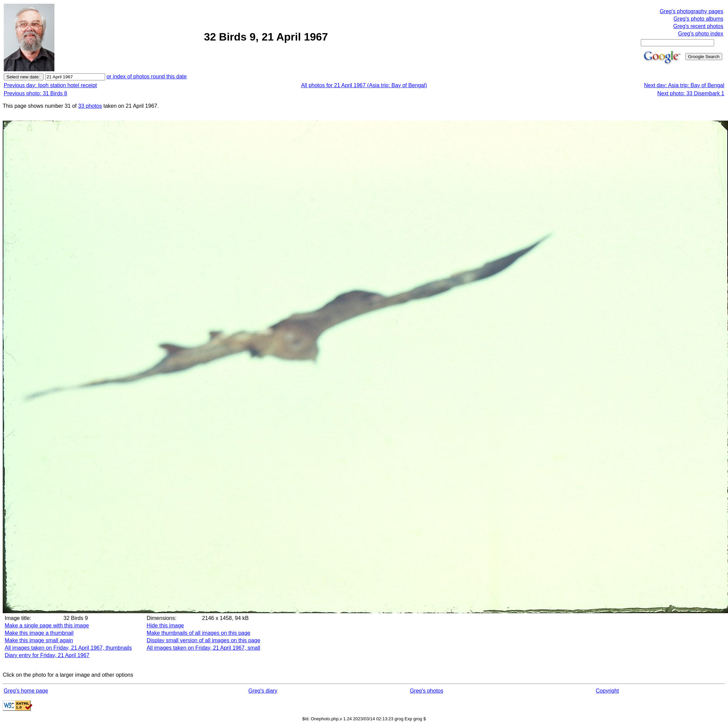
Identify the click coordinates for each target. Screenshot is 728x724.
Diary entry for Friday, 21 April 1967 (47, 655)
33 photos (90, 106)
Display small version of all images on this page (203, 640)
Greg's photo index (701, 34)
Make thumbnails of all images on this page (199, 633)
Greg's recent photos (698, 26)
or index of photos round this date (147, 77)
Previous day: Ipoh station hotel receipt (50, 85)
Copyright (607, 691)
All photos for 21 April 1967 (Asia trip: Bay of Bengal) (364, 85)
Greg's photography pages (691, 11)
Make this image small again (39, 640)
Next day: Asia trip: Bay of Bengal (684, 85)
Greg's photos (427, 691)
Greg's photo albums (698, 19)
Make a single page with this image (47, 626)
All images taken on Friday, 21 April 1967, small (203, 648)
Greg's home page (26, 691)
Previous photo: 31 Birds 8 (35, 93)
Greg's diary (263, 691)
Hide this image (165, 626)
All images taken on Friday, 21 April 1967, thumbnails (68, 648)
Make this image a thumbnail (39, 633)
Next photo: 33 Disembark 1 (691, 93)
